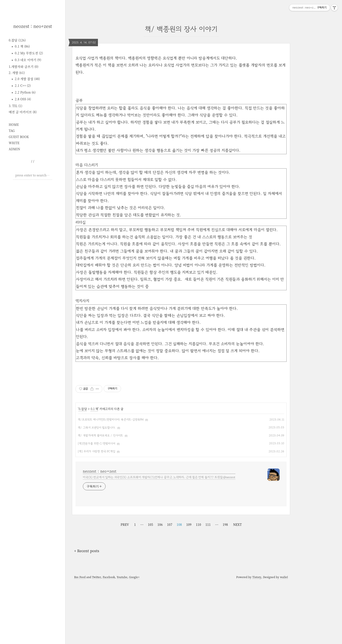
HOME (14, 125)
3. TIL (15, 106)
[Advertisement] (33, 249)
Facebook (109, 638)
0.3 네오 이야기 (28, 60)
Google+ (134, 638)
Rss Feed (80, 638)
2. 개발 (17, 73)
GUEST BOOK (19, 137)
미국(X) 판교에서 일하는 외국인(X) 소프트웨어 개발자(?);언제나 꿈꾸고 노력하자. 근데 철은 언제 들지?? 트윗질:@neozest (159, 538)
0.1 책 (22, 46)
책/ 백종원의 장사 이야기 (181, 29)
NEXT (237, 586)
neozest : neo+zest (33, 26)
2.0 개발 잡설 (27, 79)
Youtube (122, 638)
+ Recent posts (87, 612)
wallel (284, 638)
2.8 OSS (22, 99)
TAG (12, 131)
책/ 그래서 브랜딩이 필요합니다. (97, 489)
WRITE (14, 143)
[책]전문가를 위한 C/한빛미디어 (97, 505)
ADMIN (14, 149)
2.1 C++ (22, 85)
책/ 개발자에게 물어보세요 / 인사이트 (100, 496)
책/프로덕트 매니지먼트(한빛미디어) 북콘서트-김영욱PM (111, 481)
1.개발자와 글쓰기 (24, 67)
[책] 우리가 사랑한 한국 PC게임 (97, 512)
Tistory (257, 638)
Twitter (97, 638)
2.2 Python (25, 92)
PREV (125, 586)
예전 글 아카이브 (23, 112)
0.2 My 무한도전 (28, 53)
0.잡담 (17, 40)
